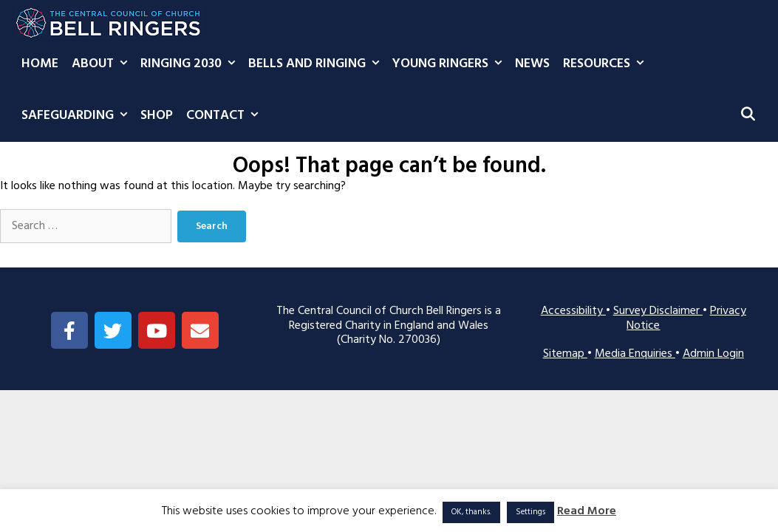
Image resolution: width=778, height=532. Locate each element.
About (103, 64)
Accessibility (573, 311)
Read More (587, 512)
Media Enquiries (635, 354)
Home (40, 64)
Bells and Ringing (317, 64)
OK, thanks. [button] (471, 512)
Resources (607, 64)
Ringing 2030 (191, 64)
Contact (225, 116)
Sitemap (565, 354)
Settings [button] (530, 512)
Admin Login (713, 354)
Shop (157, 116)
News (532, 64)
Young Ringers (450, 64)
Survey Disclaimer (658, 311)
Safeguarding (78, 116)
